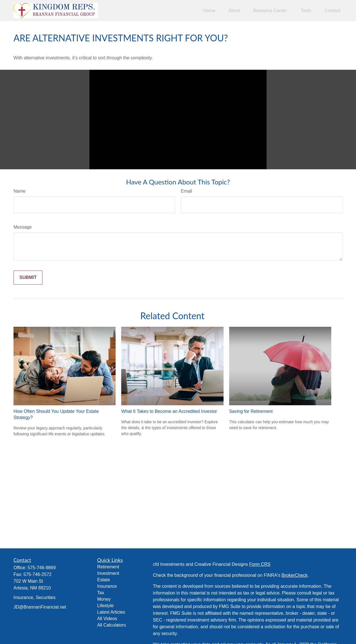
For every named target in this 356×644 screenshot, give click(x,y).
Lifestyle (106, 606)
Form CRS (260, 564)
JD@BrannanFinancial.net (40, 607)
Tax (101, 593)
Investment (108, 573)
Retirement (108, 567)
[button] (209, 11)
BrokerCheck (294, 575)
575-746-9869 (42, 568)
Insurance (107, 586)
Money (104, 599)
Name (20, 191)
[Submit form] (28, 278)
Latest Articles (111, 612)
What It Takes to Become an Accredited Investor (169, 411)
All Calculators (112, 625)
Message (23, 227)
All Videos (107, 619)
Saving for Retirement (251, 411)
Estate (104, 580)
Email (186, 191)
